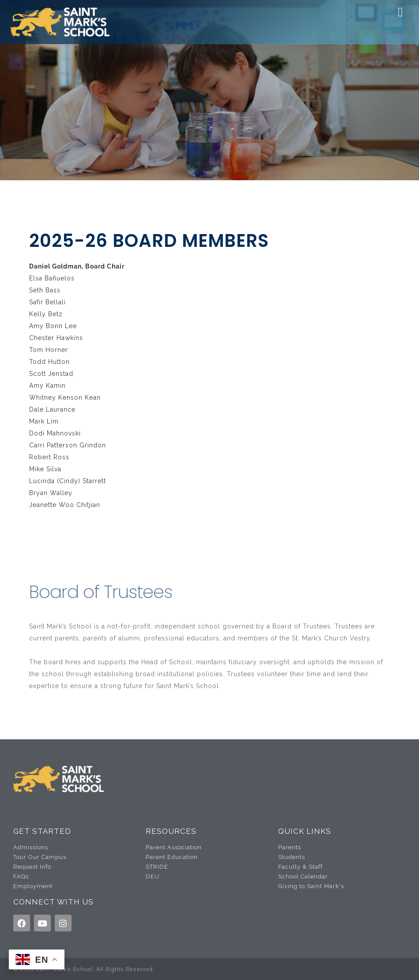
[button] (400, 12)
